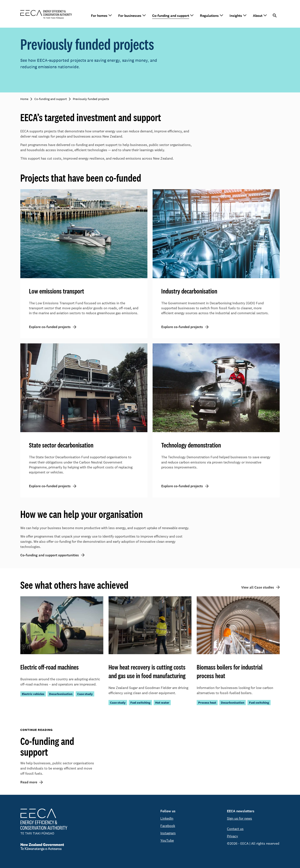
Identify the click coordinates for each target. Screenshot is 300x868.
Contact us (235, 829)
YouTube (167, 840)
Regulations (209, 16)
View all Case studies (258, 588)
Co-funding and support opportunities (50, 556)
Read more (29, 783)
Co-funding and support (171, 16)
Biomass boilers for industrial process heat (230, 673)
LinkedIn (167, 818)
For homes (99, 16)
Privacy (232, 836)
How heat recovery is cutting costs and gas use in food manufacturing (147, 673)
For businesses (130, 16)
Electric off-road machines (49, 668)
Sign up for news (239, 818)
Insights (236, 16)
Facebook (168, 826)
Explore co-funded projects (50, 328)
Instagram (168, 833)
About (258, 16)
